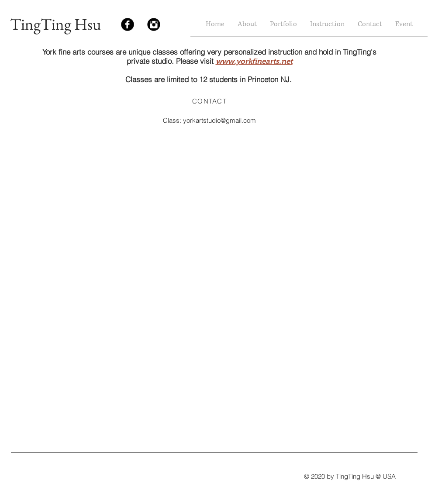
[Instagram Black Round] (154, 24)
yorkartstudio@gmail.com (219, 120)
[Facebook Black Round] (128, 24)
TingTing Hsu (56, 24)
